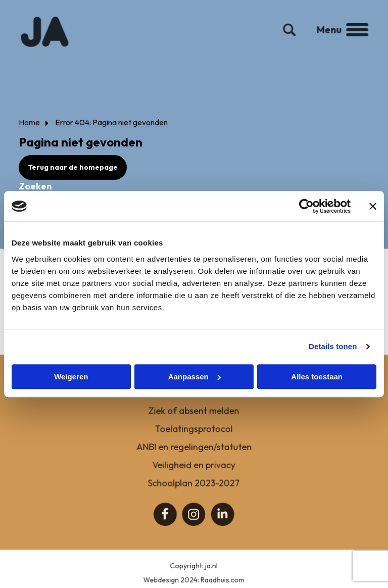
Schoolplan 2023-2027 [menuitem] (194, 488)
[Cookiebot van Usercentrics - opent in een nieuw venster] (306, 206)
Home (29, 122)
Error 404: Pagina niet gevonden (111, 122)
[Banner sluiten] (373, 206)
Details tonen (333, 346)
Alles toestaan (317, 377)
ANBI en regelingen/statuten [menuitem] (194, 452)
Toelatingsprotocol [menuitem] (194, 435)
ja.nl (211, 572)
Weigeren (71, 377)
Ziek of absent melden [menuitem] (194, 417)
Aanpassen (195, 377)
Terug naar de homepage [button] (73, 167)
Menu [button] (339, 35)
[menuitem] (166, 519)
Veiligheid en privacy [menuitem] (194, 471)
